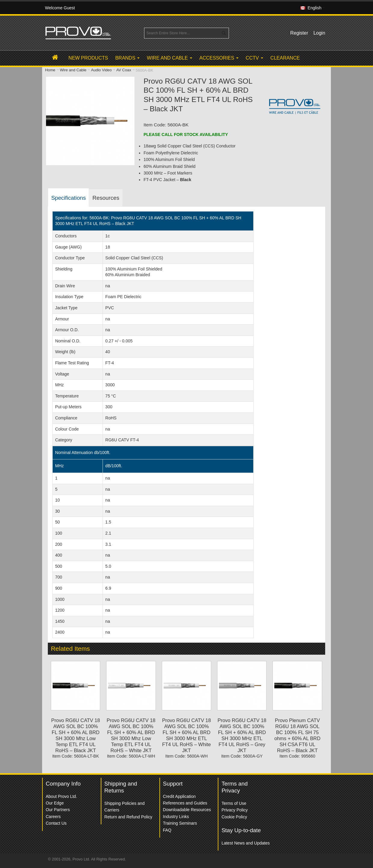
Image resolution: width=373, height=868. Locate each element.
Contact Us (56, 823)
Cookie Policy (234, 817)
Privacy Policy (234, 810)
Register (299, 33)
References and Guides (185, 803)
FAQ (167, 830)
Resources (106, 198)
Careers (53, 817)
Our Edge (55, 803)
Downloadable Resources (187, 810)
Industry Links (176, 817)
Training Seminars (180, 823)
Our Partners (58, 810)
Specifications (68, 198)
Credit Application (179, 796)
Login (319, 33)
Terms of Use (234, 803)
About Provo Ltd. (61, 796)
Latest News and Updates (245, 843)
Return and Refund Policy (128, 817)
